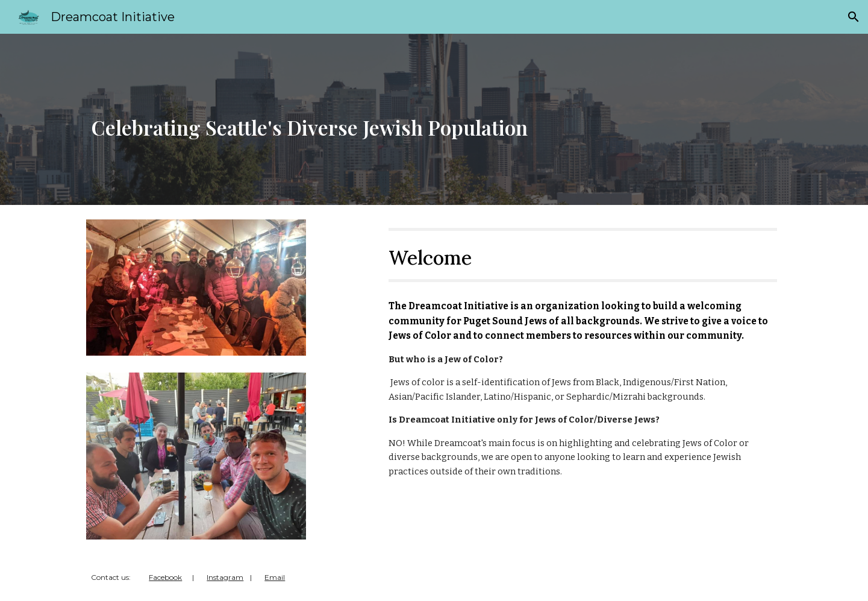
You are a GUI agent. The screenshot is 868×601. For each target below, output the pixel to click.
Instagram (225, 577)
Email (275, 577)
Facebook (165, 577)
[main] (434, 119)
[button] (854, 17)
